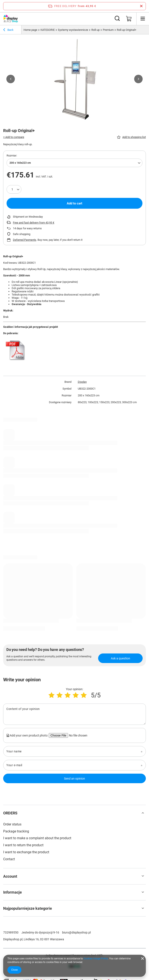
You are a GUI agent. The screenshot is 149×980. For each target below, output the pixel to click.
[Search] (117, 19)
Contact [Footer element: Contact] (9, 859)
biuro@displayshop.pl (76, 932)
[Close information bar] (141, 6)
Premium (108, 30)
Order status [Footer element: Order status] (12, 824)
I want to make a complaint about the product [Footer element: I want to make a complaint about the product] (37, 838)
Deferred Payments (25, 240)
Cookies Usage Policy (96, 959)
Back (8, 30)
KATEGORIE (48, 30)
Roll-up (95, 30)
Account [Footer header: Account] (10, 876)
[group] (74, 79)
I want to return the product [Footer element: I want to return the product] (23, 845)
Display (82, 382)
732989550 (11, 932)
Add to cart (74, 203)
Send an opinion (74, 779)
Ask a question (120, 658)
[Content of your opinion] (74, 714)
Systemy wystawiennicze (73, 30)
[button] (11, 79)
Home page (30, 30)
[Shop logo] (11, 19)
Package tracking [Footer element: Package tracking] (16, 831)
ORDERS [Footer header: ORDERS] (10, 813)
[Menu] (143, 19)
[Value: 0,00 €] (129, 19)
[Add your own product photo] (78, 735)
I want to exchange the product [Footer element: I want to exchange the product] (26, 852)
